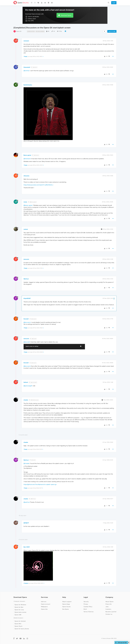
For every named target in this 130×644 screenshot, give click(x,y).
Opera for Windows (20, 605)
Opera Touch (18, 626)
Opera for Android (20, 621)
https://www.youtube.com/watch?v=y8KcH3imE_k (38, 185)
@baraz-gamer (28, 205)
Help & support (67, 602)
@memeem (36, 155)
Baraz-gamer (27, 155)
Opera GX (19, 31)
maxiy (25, 202)
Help (64, 597)
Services (44, 597)
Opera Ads (44, 609)
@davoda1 (27, 342)
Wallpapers (44, 607)
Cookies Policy (88, 607)
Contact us (109, 614)
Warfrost (26, 279)
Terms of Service (89, 612)
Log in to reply (112, 31)
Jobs (107, 607)
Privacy (86, 604)
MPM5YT (26, 523)
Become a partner (111, 612)
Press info (109, 604)
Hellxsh (26, 382)
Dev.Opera (66, 609)
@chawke (33, 460)
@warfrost (27, 502)
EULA (85, 609)
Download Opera (66, 15)
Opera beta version (20, 612)
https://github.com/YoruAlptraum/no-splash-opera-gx (40, 484)
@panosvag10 (33, 382)
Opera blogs (66, 604)
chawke (26, 400)
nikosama (26, 176)
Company (109, 597)
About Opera (109, 602)
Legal (86, 597)
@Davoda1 (33, 339)
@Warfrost (32, 499)
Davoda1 (26, 319)
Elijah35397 (27, 298)
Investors (108, 609)
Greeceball (27, 67)
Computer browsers (19, 601)
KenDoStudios (28, 85)
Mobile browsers (18, 618)
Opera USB (18, 615)
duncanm (26, 259)
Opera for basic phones (22, 629)
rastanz (26, 229)
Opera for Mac (19, 607)
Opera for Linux (19, 610)
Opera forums (66, 607)
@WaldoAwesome (34, 400)
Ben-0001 (27, 547)
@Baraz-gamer (32, 202)
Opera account (46, 604)
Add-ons (44, 602)
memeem (26, 41)
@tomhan (34, 67)
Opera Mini (18, 624)
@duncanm (33, 319)
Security (86, 602)
